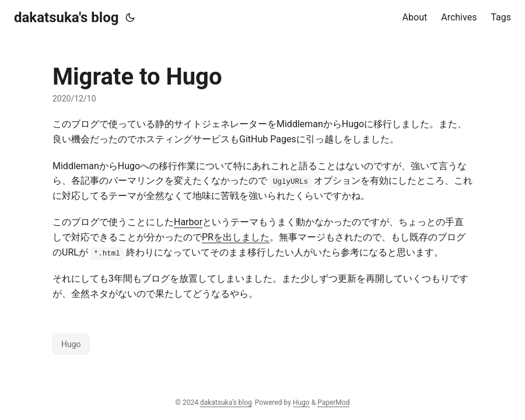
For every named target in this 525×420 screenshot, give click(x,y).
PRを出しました (236, 237)
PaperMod (333, 402)
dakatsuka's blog (66, 17)
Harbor (188, 222)
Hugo (71, 344)
